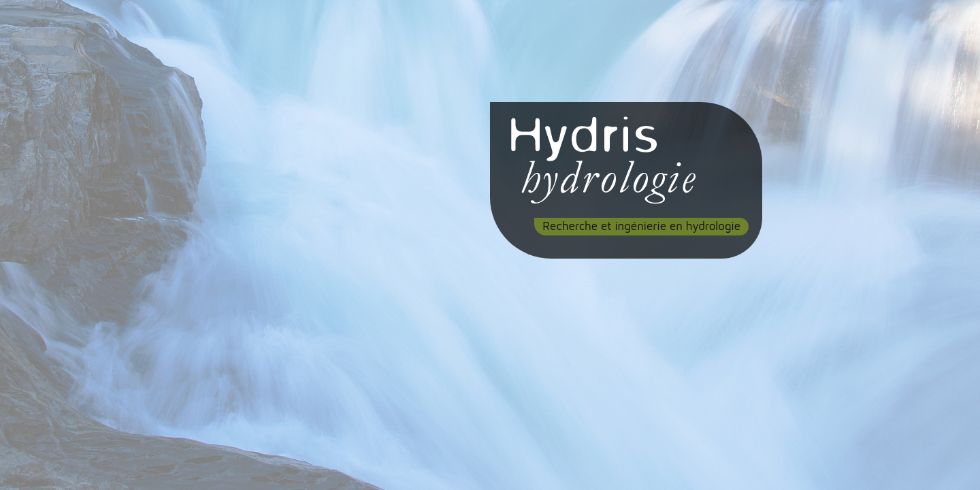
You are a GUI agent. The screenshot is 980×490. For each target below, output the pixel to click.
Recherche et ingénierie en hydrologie (641, 226)
